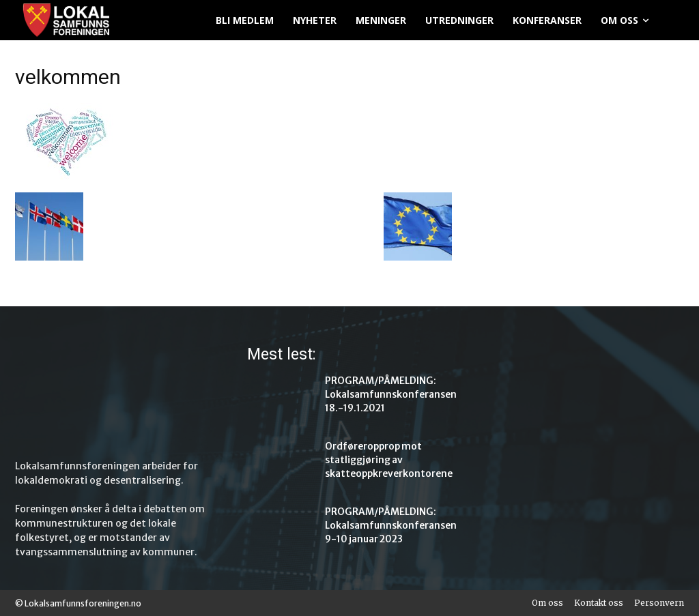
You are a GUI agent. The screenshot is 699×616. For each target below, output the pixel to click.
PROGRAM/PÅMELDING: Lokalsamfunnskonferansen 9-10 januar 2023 (383, 524)
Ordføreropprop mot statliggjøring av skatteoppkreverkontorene (381, 458)
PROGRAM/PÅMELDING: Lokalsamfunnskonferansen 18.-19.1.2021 (383, 393)
